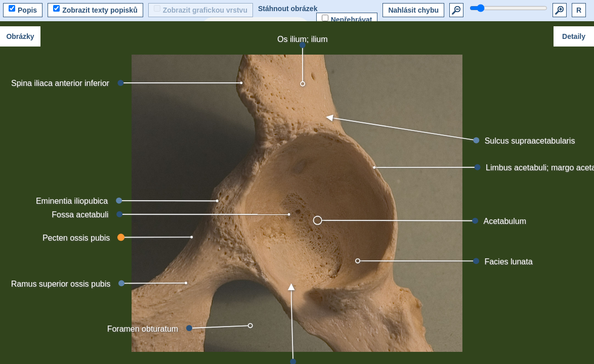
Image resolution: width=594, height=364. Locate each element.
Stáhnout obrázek (288, 9)
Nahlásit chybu (413, 10)
